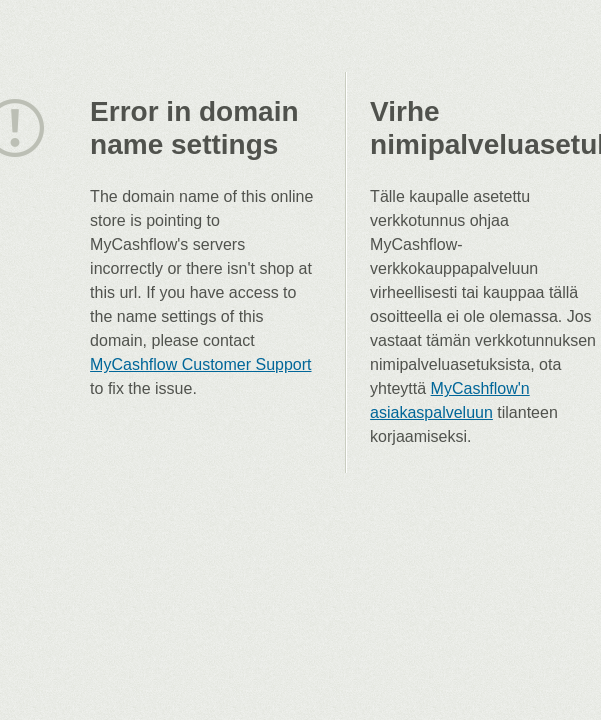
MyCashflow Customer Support (200, 364)
